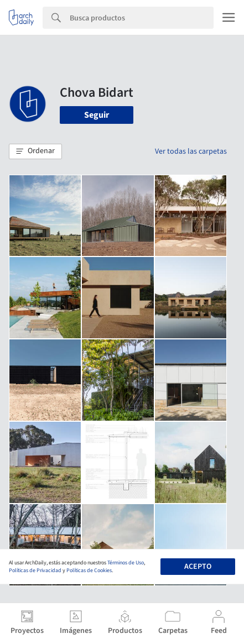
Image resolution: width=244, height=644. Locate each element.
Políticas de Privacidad (35, 570)
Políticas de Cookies (89, 570)
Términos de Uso (126, 563)
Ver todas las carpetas (191, 151)
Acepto (198, 567)
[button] (35, 151)
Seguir (97, 115)
